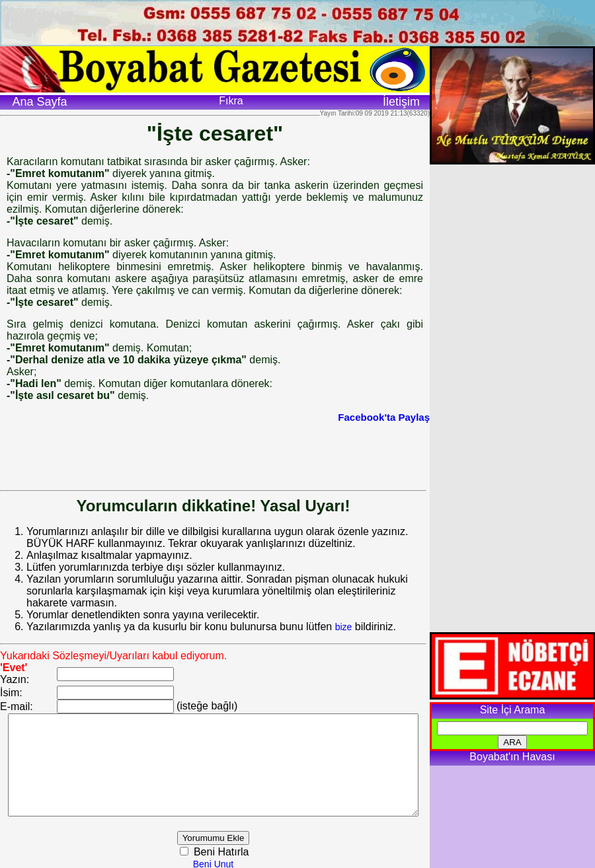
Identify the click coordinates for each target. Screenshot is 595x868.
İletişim (401, 102)
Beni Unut (230, 862)
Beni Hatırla (237, 850)
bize (344, 615)
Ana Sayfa (39, 102)
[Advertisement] (215, 452)
